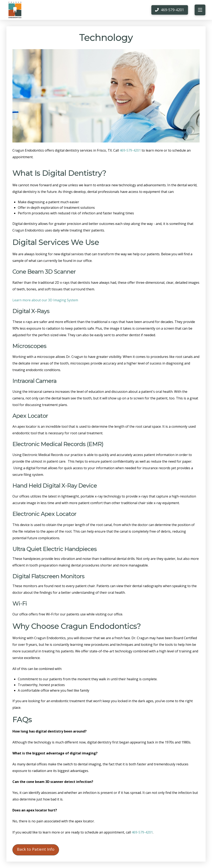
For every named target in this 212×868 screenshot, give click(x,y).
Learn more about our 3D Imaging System (45, 300)
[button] (200, 10)
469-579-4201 (130, 150)
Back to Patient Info (36, 849)
